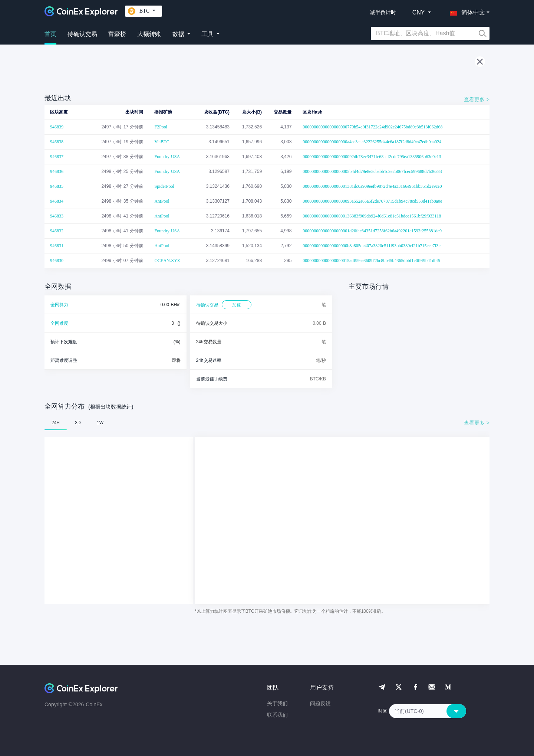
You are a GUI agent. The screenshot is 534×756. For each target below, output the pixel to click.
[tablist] (267, 423)
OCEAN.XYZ (167, 261)
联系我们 (277, 715)
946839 (57, 127)
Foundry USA (167, 157)
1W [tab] (100, 423)
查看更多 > (477, 99)
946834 (57, 201)
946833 (57, 216)
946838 (57, 142)
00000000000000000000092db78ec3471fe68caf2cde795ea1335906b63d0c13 (372, 157)
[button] (466, 11)
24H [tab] (56, 423)
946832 (57, 231)
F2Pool (161, 127)
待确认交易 (82, 34)
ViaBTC (162, 142)
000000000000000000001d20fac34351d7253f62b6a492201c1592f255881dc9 (372, 231)
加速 (237, 305)
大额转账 (149, 34)
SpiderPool (164, 186)
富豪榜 (117, 34)
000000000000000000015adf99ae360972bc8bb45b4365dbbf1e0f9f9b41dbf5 (371, 261)
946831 (57, 246)
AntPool (162, 201)
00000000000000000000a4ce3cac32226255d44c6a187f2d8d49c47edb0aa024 (372, 142)
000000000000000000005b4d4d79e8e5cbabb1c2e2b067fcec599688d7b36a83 (372, 171)
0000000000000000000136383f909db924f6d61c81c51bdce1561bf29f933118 (372, 216)
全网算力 (59, 305)
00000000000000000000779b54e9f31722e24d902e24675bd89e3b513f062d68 (373, 127)
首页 (50, 34)
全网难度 (59, 323)
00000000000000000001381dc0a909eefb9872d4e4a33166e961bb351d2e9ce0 (372, 186)
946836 (57, 171)
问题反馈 (320, 703)
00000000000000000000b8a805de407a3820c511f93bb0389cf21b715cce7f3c (371, 246)
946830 (57, 261)
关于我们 (277, 703)
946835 (57, 186)
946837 (57, 157)
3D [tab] (78, 423)
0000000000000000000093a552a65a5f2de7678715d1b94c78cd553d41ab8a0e (372, 201)
